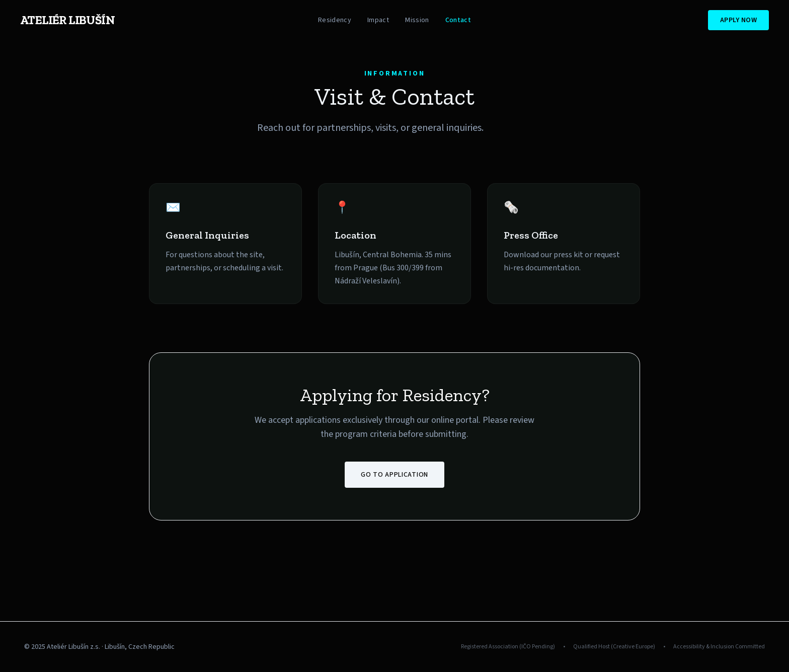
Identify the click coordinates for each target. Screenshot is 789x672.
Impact (378, 20)
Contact (458, 20)
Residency (335, 20)
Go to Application (395, 475)
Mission (417, 20)
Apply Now (738, 20)
